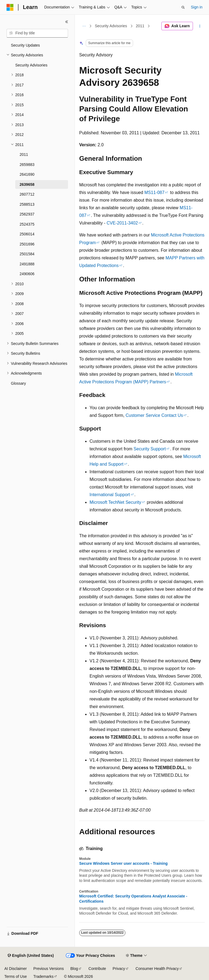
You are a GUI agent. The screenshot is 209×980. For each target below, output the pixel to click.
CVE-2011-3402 (122, 223)
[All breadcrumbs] (84, 26)
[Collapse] (67, 22)
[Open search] (183, 7)
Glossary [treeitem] (18, 383)
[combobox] (37, 33)
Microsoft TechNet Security (115, 502)
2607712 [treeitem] (27, 194)
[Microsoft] (10, 7)
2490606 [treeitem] (27, 274)
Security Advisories (111, 26)
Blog (74, 969)
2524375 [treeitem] (27, 224)
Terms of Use (16, 976)
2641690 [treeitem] (27, 174)
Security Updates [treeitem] (25, 45)
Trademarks (43, 976)
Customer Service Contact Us (154, 415)
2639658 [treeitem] (27, 184)
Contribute (97, 969)
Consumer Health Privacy (157, 969)
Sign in (197, 7)
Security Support (150, 449)
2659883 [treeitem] (27, 165)
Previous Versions (48, 969)
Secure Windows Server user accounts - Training (123, 863)
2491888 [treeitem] (27, 264)
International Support (110, 495)
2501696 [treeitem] (27, 244)
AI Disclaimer (16, 969)
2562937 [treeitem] (27, 214)
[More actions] (200, 26)
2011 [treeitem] (24, 154)
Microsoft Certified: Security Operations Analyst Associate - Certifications (133, 899)
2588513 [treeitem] (27, 204)
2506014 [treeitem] (27, 234)
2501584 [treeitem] (27, 254)
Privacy (119, 969)
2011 (140, 26)
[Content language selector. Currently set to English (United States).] (31, 956)
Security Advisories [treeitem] (31, 65)
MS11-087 (155, 192)
